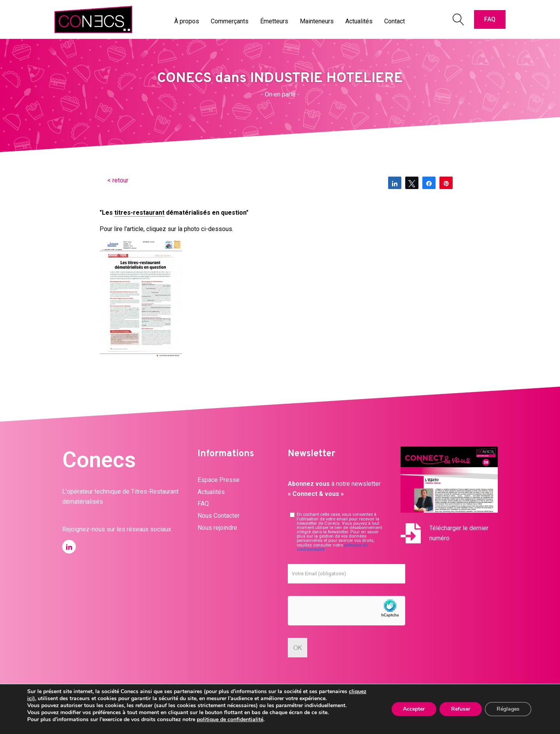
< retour (118, 180)
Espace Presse (219, 480)
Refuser (461, 709)
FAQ (490, 19)
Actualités (211, 492)
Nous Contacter (219, 516)
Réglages (508, 709)
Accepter (414, 709)
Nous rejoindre (217, 528)
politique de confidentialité (230, 719)
